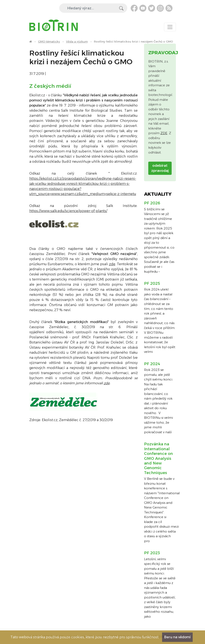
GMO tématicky (49, 41)
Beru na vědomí (177, 637)
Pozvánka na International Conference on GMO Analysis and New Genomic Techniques (158, 458)
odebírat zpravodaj (160, 168)
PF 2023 (152, 553)
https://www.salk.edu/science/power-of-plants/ (68, 211)
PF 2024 (152, 364)
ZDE (164, 133)
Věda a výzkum (77, 41)
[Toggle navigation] (170, 27)
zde (112, 264)
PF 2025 (152, 284)
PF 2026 (152, 203)
